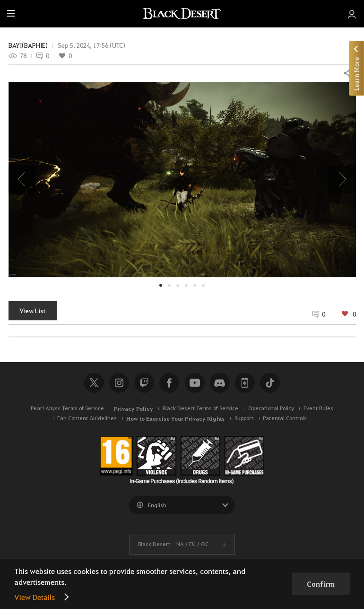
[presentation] (22, 179)
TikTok (270, 383)
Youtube (195, 383)
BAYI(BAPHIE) (28, 45)
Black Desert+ (245, 383)
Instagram (119, 383)
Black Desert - (173, 544)
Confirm (321, 584)
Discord (220, 383)
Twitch (144, 383)
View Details (35, 597)
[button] (182, 180)
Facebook (169, 383)
